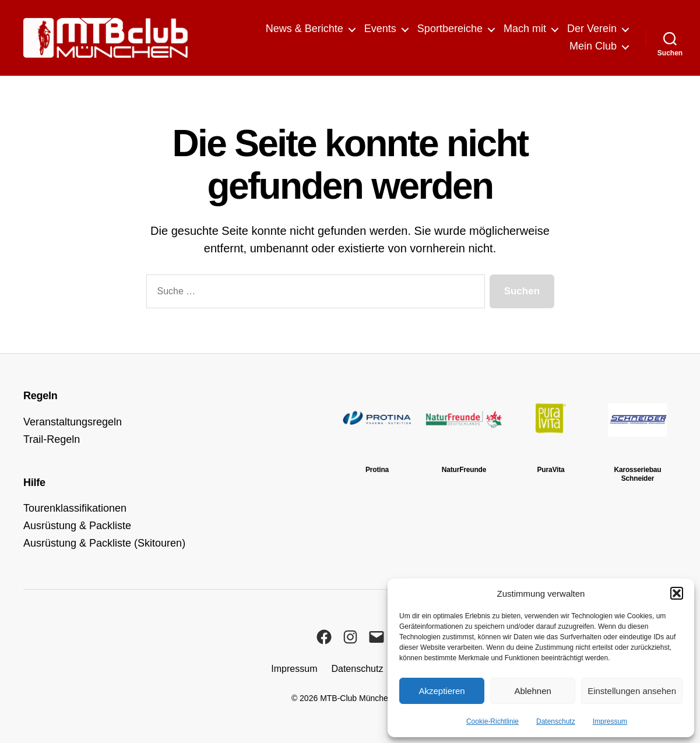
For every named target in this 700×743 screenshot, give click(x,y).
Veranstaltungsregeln (73, 422)
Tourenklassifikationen (75, 508)
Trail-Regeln (52, 439)
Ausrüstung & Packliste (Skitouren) (104, 543)
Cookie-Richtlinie (493, 721)
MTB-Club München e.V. (364, 698)
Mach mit (525, 29)
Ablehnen (532, 691)
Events (380, 29)
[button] (677, 593)
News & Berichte (305, 29)
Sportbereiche (450, 29)
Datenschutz (556, 721)
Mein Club (593, 46)
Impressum (610, 721)
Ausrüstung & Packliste (77, 526)
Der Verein (592, 29)
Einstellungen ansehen (632, 691)
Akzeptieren (442, 691)
